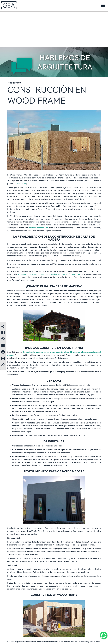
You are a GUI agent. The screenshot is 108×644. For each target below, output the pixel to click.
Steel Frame (21, 184)
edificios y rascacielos (38, 228)
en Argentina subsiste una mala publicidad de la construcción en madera (49, 274)
